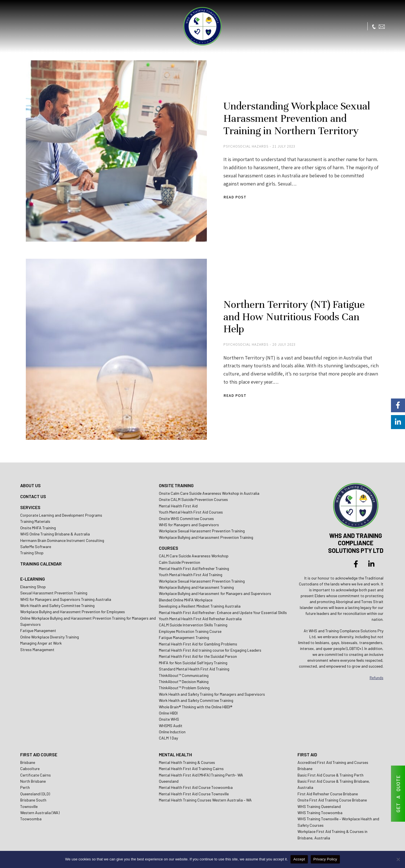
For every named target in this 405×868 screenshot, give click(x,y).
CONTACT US (33, 487)
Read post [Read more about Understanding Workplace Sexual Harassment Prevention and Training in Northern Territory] (231, 195)
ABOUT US (30, 476)
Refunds (377, 668)
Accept (299, 859)
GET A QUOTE (398, 794)
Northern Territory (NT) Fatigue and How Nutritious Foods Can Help (299, 310)
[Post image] (114, 149)
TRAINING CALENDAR (41, 554)
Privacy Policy (325, 859)
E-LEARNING (33, 570)
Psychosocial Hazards (242, 144)
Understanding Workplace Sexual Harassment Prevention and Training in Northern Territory (293, 116)
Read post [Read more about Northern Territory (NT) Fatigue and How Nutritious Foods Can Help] (231, 382)
